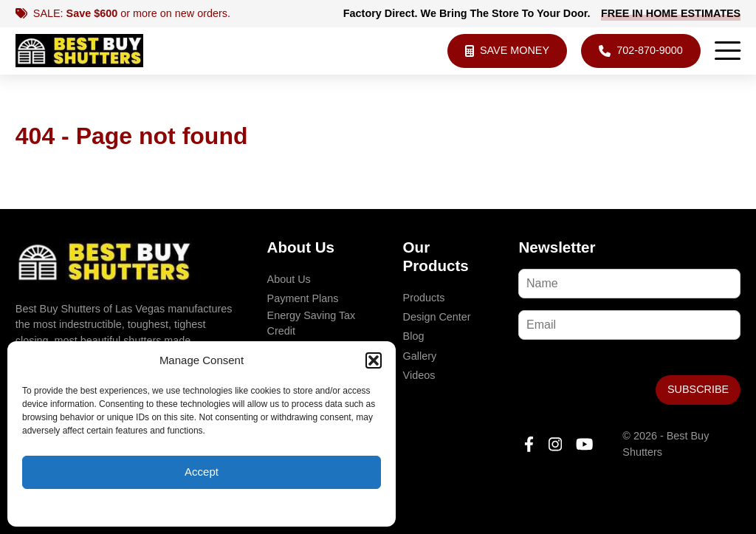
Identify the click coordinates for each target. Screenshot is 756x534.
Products (424, 298)
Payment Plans (303, 298)
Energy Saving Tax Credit (312, 324)
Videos (419, 375)
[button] (374, 360)
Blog (414, 336)
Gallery (420, 356)
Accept (202, 472)
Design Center (437, 317)
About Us (289, 279)
